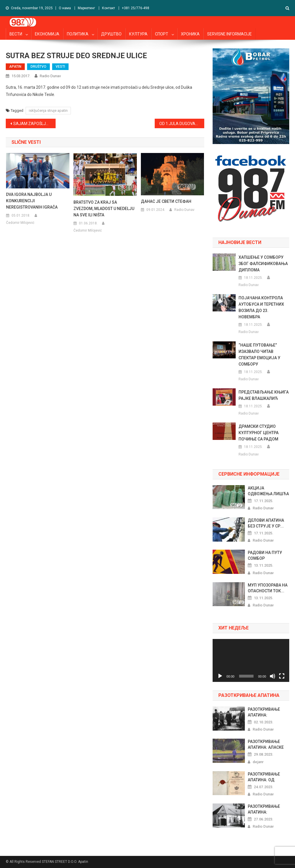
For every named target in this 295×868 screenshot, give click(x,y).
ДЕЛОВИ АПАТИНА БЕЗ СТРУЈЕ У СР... (266, 523)
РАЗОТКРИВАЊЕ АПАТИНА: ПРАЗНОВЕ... (264, 712)
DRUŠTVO (38, 67)
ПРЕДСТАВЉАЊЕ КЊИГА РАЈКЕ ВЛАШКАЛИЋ (264, 395)
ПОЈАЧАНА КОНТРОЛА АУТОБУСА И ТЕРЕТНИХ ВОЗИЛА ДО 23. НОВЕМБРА (261, 307)
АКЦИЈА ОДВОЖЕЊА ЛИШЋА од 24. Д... (268, 491)
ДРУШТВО (111, 34)
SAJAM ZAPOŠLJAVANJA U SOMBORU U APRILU (34, 124)
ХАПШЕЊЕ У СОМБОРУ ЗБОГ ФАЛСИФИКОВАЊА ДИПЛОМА (263, 264)
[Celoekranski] (282, 676)
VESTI (60, 67)
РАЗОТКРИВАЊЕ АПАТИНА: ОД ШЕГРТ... (264, 777)
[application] (251, 660)
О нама (65, 8)
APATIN (15, 67)
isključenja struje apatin (48, 110)
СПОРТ (162, 34)
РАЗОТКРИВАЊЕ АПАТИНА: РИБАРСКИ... (264, 810)
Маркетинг (86, 8)
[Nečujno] (273, 676)
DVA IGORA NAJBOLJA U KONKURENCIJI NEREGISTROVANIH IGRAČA (32, 201)
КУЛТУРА (138, 34)
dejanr (258, 762)
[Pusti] (220, 676)
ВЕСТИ (16, 34)
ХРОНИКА (190, 34)
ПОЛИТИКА (78, 34)
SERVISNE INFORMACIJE (229, 34)
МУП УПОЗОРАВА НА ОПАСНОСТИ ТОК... (268, 588)
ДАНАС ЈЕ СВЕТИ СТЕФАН (166, 201)
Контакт (108, 8)
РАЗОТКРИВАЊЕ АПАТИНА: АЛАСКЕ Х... (266, 745)
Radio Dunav (50, 76)
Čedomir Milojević (20, 223)
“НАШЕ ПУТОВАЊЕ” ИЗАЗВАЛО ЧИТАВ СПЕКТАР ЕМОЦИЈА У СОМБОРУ (259, 355)
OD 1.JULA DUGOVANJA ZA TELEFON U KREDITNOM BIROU (182, 124)
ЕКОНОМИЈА (47, 34)
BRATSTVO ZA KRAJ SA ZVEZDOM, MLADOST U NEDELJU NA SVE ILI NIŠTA (104, 209)
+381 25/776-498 (136, 8)
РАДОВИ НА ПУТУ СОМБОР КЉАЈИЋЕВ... (265, 556)
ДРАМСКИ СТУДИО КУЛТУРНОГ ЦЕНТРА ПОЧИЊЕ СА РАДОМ (259, 433)
